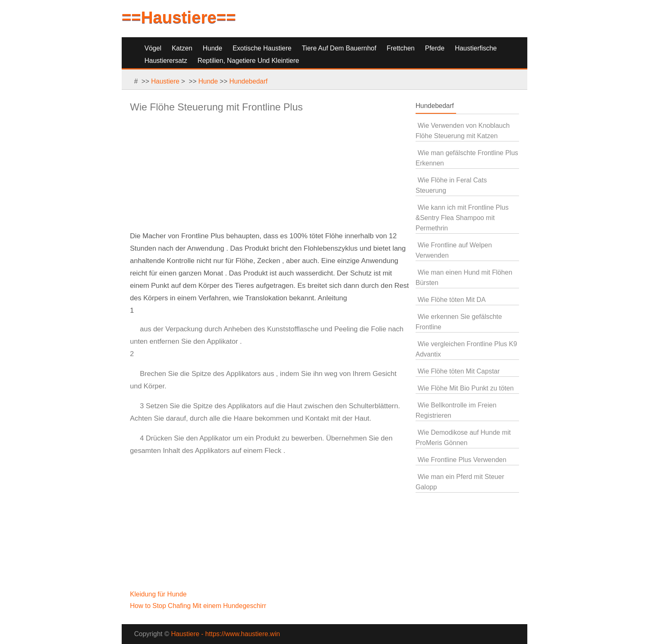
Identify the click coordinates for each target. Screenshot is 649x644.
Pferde (435, 48)
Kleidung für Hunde (159, 594)
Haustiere (165, 81)
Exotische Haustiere (262, 48)
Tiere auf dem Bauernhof (339, 48)
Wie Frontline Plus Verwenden (462, 460)
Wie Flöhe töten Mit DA (452, 300)
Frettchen (401, 48)
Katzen (182, 48)
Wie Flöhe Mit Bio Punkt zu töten (466, 388)
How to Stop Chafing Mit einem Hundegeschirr (199, 606)
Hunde (213, 48)
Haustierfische (476, 48)
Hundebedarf (249, 81)
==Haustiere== (179, 17)
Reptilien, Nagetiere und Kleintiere (248, 61)
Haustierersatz (166, 61)
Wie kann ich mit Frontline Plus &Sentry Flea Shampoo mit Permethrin (462, 218)
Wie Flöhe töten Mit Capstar (459, 371)
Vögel (153, 48)
